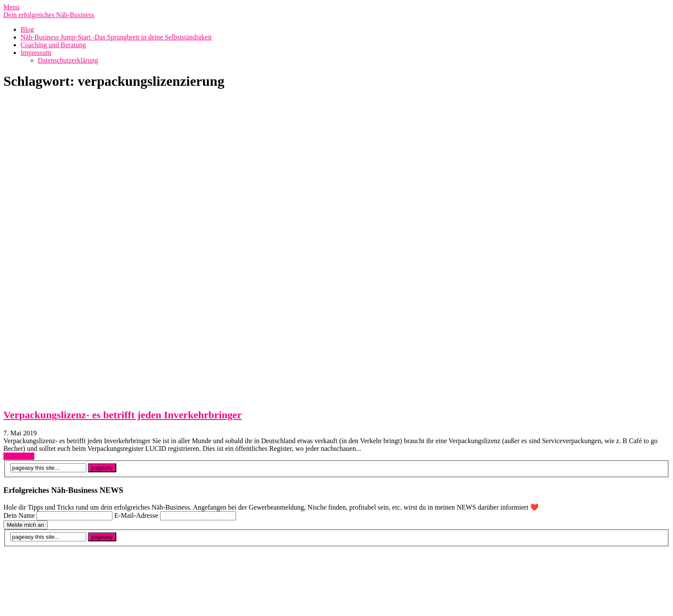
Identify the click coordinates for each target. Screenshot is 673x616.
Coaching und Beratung (53, 45)
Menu (11, 7)
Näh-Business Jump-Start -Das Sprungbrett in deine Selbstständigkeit (116, 37)
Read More (19, 456)
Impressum (36, 53)
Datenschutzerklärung (68, 60)
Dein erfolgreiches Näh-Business (49, 15)
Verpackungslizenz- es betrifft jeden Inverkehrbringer (123, 415)
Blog (27, 29)
